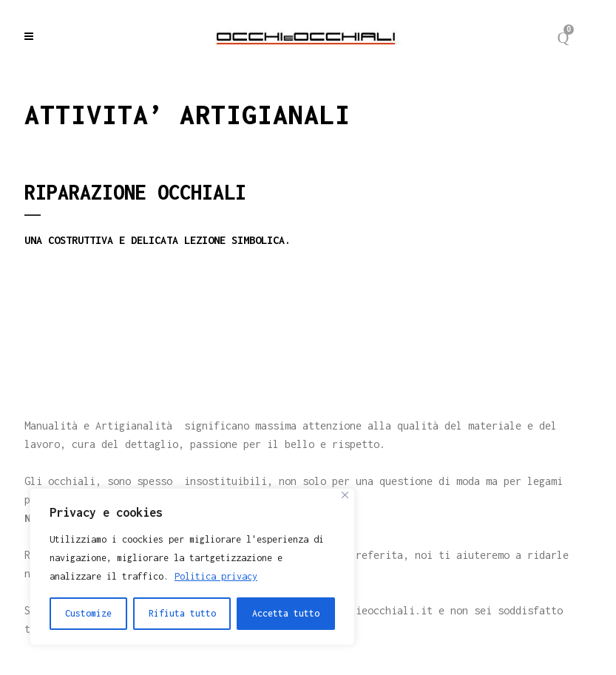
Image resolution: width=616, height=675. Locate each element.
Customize (88, 613)
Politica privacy (216, 576)
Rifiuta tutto (182, 613)
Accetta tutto (286, 613)
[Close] (345, 495)
